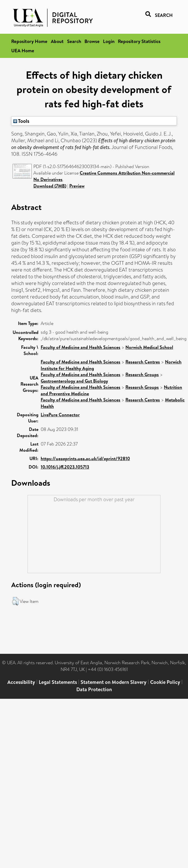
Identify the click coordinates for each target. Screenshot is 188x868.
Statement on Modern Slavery (114, 682)
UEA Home (23, 50)
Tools (21, 121)
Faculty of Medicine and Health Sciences (81, 347)
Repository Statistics (139, 41)
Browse (92, 41)
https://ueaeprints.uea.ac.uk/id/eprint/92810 (85, 458)
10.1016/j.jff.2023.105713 (65, 467)
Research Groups (142, 374)
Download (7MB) (50, 186)
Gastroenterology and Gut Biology (74, 381)
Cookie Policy (165, 682)
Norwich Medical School (149, 347)
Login (109, 41)
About (57, 41)
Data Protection (94, 689)
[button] (15, 601)
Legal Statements (58, 682)
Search (74, 41)
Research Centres (143, 362)
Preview (77, 186)
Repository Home (29, 41)
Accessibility (21, 682)
